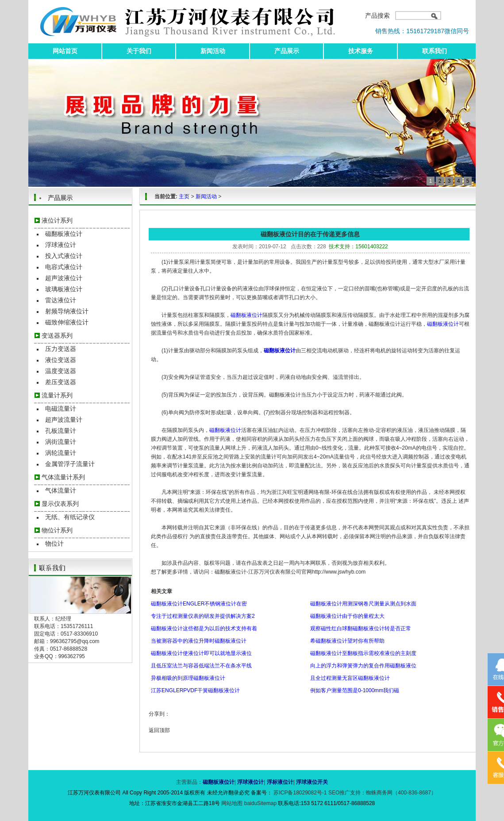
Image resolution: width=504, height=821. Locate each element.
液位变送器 (61, 360)
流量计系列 (57, 395)
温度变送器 (61, 371)
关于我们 (139, 51)
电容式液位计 (64, 267)
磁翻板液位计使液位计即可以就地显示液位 (201, 653)
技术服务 (361, 51)
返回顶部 (159, 730)
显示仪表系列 (60, 504)
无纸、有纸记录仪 (70, 517)
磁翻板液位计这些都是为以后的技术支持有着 (204, 628)
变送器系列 (57, 335)
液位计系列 (57, 220)
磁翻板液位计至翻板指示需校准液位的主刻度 (363, 653)
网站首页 (65, 51)
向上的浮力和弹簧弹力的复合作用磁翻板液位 (363, 666)
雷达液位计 (61, 300)
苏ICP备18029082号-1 (300, 793)
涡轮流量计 (61, 453)
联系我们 (435, 51)
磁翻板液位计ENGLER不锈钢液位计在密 (199, 604)
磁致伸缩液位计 (67, 322)
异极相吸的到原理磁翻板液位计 (188, 678)
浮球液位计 (61, 245)
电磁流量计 (61, 409)
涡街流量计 (61, 442)
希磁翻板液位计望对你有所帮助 (347, 641)
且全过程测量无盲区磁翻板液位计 (350, 678)
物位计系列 (57, 530)
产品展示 (287, 51)
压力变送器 (61, 349)
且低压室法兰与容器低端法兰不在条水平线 (201, 666)
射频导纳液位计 (67, 311)
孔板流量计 (61, 431)
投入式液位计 (64, 256)
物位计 (54, 543)
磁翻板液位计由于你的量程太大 (347, 616)
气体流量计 (61, 490)
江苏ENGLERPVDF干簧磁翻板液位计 (195, 690)
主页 (184, 197)
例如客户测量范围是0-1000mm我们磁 (355, 690)
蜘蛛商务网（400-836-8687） (401, 793)
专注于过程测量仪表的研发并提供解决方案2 (203, 616)
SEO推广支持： (347, 793)
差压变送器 (61, 382)
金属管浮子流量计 (70, 464)
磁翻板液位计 (64, 234)
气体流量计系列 (63, 477)
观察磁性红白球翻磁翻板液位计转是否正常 (361, 628)
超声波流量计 (64, 420)
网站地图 (233, 803)
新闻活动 (213, 51)
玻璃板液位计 (64, 289)
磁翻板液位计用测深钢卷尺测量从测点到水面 (363, 604)
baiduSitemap (260, 803)
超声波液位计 (64, 278)
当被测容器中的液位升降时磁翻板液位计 (199, 641)
